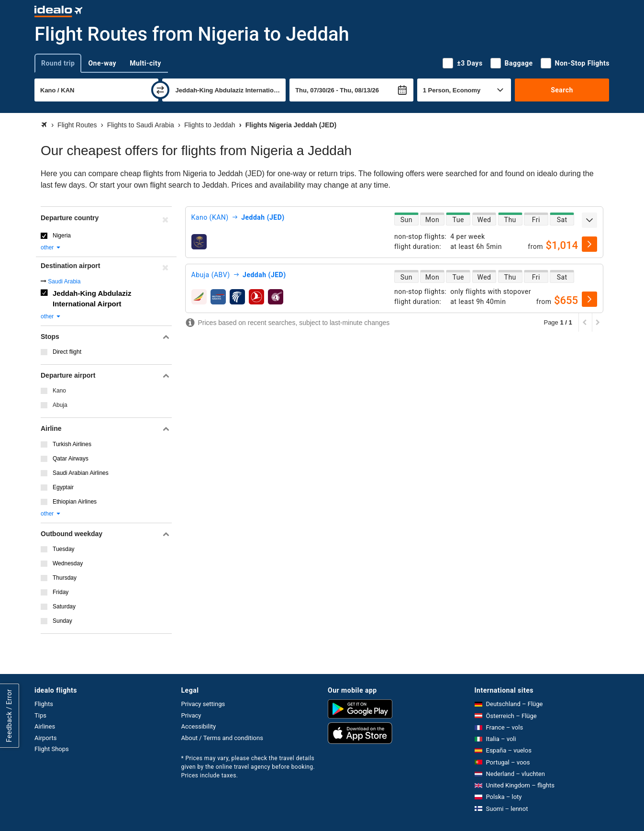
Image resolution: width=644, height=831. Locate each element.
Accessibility (199, 726)
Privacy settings (203, 704)
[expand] (589, 220)
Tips (40, 715)
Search (562, 90)
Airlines (45, 726)
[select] (589, 244)
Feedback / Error (9, 716)
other (51, 247)
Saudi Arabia (64, 281)
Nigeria (62, 236)
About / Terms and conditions (222, 738)
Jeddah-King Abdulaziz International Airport (92, 299)
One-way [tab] (102, 63)
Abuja (60, 405)
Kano (59, 391)
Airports (45, 738)
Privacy (191, 715)
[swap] (160, 90)
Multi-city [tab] (145, 63)
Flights (44, 704)
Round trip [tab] (58, 63)
